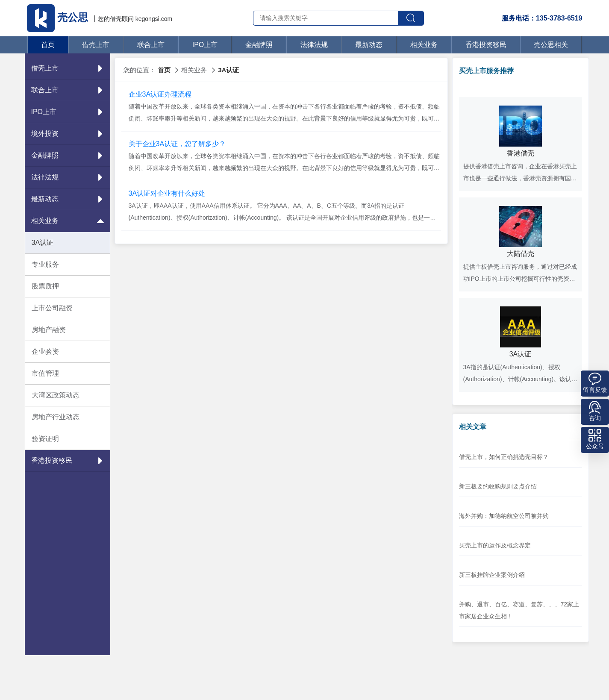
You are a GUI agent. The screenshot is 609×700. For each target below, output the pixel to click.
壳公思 (59, 17)
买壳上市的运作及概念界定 (495, 545)
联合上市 (151, 45)
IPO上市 (205, 45)
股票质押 (45, 286)
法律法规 (314, 45)
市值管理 (45, 373)
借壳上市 (96, 45)
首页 (48, 45)
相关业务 (424, 45)
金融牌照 (259, 45)
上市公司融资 (52, 308)
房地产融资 (49, 330)
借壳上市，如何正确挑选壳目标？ (504, 457)
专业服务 (45, 264)
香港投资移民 (486, 45)
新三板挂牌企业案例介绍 (492, 575)
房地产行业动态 (56, 417)
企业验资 (45, 351)
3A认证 (43, 243)
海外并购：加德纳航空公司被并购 (504, 516)
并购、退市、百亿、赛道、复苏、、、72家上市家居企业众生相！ (519, 610)
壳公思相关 (551, 45)
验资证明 (45, 439)
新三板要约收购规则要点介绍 (498, 486)
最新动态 (369, 45)
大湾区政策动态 (56, 395)
